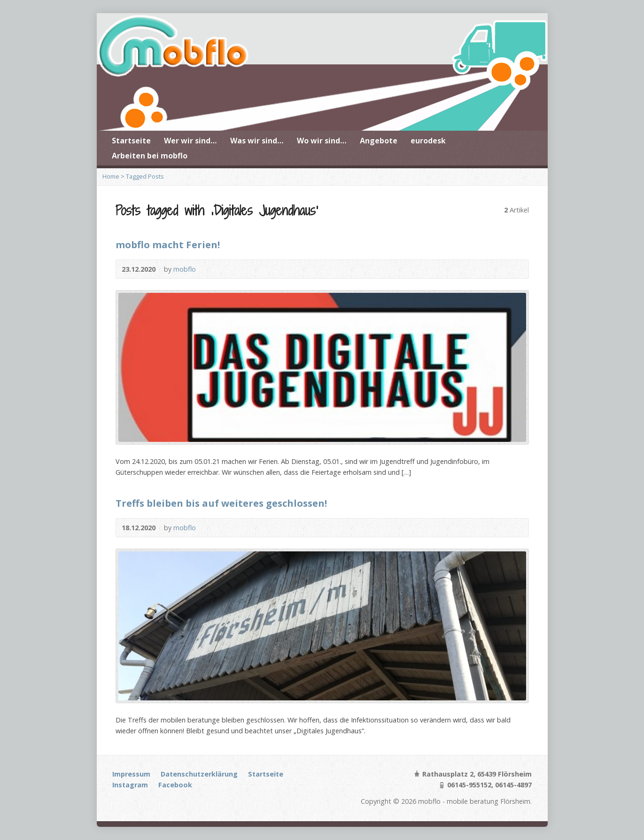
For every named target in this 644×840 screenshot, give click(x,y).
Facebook (175, 785)
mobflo (185, 269)
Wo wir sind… (322, 141)
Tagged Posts (145, 176)
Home (111, 176)
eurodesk (428, 141)
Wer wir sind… (190, 141)
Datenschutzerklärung (199, 774)
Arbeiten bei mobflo (150, 156)
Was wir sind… (257, 141)
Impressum (131, 774)
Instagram (130, 785)
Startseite (131, 141)
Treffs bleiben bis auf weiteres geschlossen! (221, 503)
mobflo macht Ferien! (168, 244)
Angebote (379, 141)
